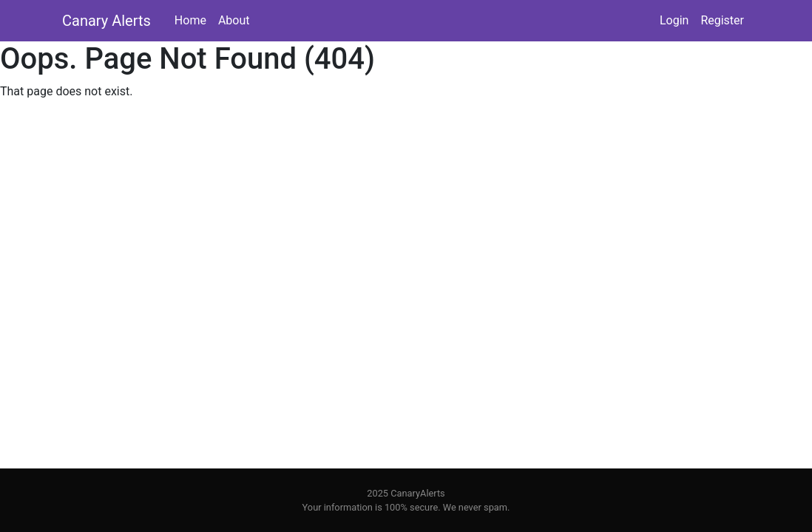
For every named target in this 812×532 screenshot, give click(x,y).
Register (722, 20)
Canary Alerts (106, 21)
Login (674, 20)
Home (190, 20)
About (234, 20)
